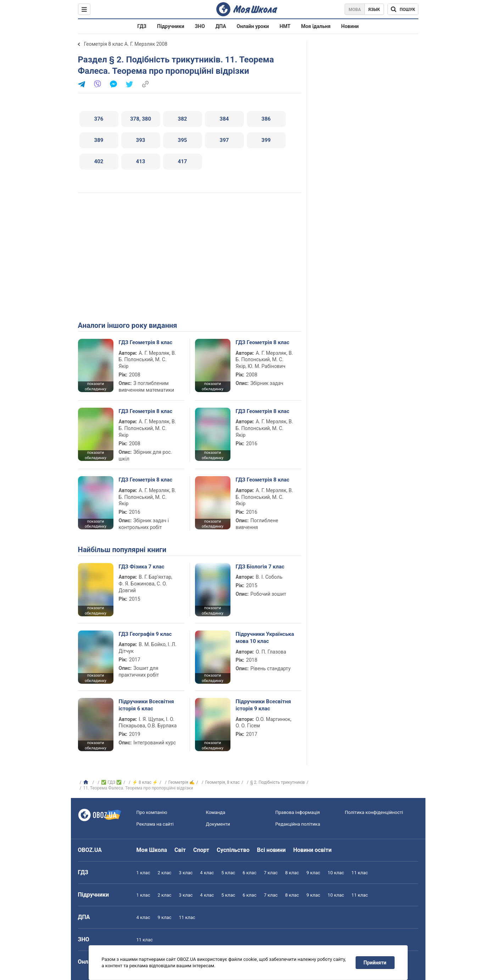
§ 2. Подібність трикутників (278, 782)
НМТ (285, 26)
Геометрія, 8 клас (222, 782)
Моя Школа (152, 850)
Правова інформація (298, 812)
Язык (374, 10)
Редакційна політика (298, 824)
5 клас (228, 873)
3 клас (186, 873)
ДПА (221, 26)
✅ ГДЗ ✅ (111, 782)
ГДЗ (142, 26)
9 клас (313, 873)
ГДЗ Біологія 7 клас (260, 567)
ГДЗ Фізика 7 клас (142, 567)
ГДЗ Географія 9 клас (145, 634)
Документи (218, 824)
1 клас (143, 873)
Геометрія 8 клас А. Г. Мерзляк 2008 (126, 44)
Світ (180, 850)
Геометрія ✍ (182, 782)
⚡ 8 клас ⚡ (145, 782)
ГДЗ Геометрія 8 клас (146, 342)
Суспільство (233, 850)
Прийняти (375, 963)
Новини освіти (312, 850)
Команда (216, 812)
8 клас (292, 873)
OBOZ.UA (90, 850)
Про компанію (152, 812)
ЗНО (200, 26)
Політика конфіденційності (374, 812)
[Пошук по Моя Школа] (403, 9)
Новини (350, 26)
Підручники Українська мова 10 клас (265, 638)
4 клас (207, 873)
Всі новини (271, 850)
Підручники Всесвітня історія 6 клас (146, 705)
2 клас (164, 873)
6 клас (249, 873)
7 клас (271, 873)
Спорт (201, 850)
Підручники (171, 26)
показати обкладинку (96, 386)
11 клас (360, 873)
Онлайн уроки (253, 26)
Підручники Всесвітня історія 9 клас (263, 705)
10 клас (336, 873)
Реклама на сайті (155, 824)
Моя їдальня (316, 26)
